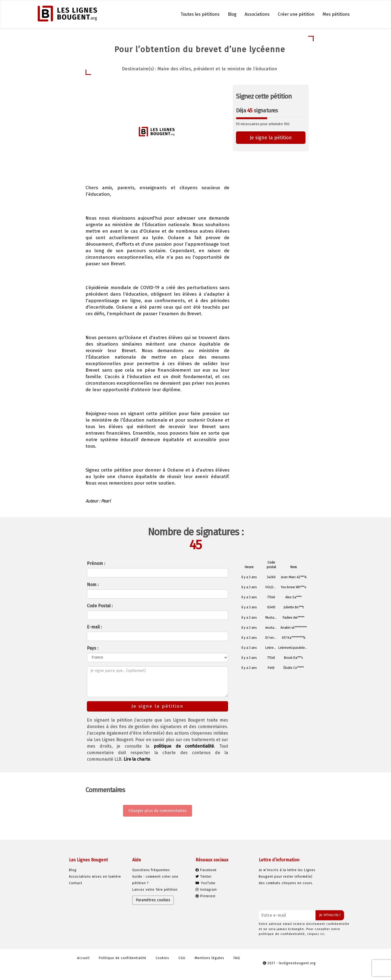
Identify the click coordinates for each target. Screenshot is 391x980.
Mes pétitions (336, 14)
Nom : (93, 585)
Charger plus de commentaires (157, 811)
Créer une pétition (296, 14)
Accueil (83, 958)
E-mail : (94, 627)
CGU (182, 958)
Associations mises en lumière (95, 877)
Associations (257, 14)
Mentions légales (209, 958)
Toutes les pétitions (200, 14)
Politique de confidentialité (123, 958)
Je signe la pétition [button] (271, 138)
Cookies (162, 958)
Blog (232, 14)
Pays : (93, 648)
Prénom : (96, 563)
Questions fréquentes (151, 870)
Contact (76, 883)
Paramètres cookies (153, 900)
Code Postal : (100, 606)
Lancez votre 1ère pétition (155, 890)
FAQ (237, 958)
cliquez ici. (316, 934)
